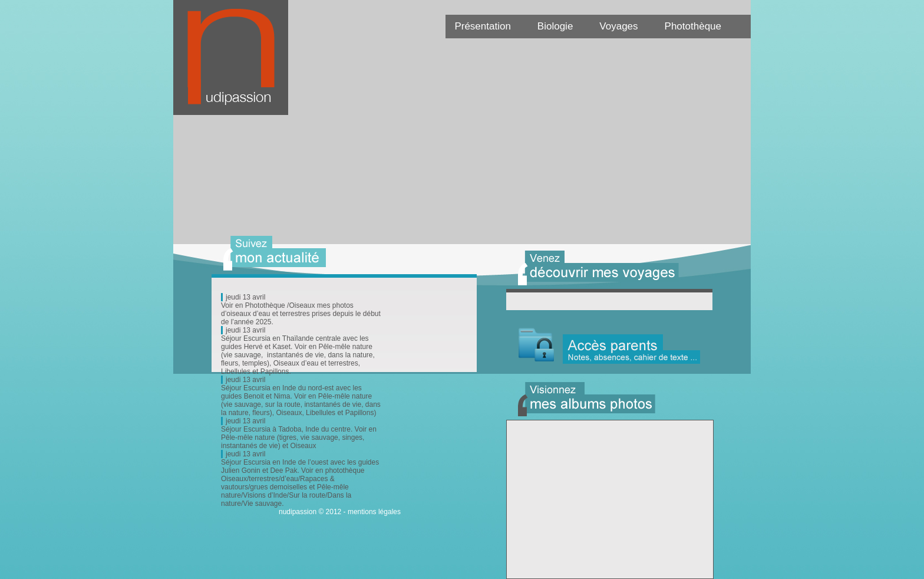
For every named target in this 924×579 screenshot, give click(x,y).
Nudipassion (237, 63)
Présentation (482, 26)
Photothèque (693, 26)
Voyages (618, 26)
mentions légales (374, 512)
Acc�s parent (609, 346)
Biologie (555, 26)
